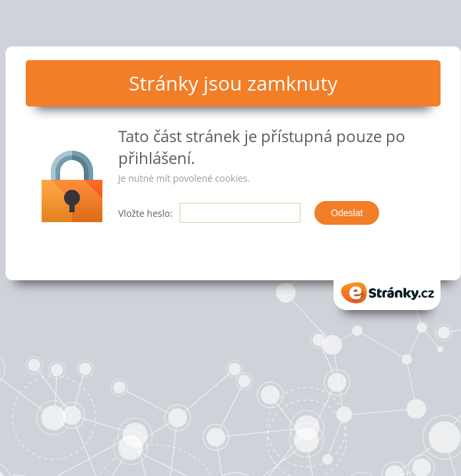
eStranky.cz (387, 293)
